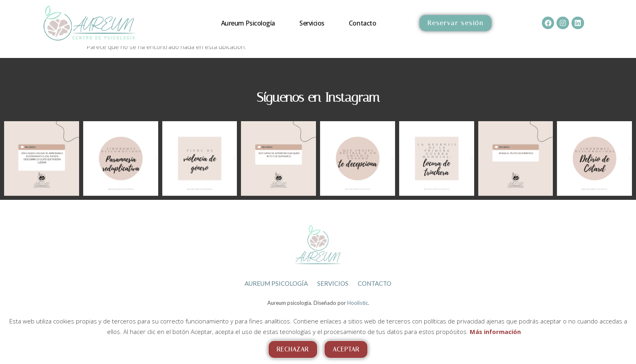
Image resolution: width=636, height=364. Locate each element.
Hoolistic (358, 301)
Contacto (362, 23)
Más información (495, 332)
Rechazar (293, 349)
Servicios (312, 23)
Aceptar (346, 349)
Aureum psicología (248, 23)
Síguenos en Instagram (318, 97)
